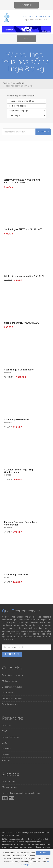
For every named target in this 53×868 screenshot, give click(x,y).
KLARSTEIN (8, 528)
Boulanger (7, 749)
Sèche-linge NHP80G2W (17, 420)
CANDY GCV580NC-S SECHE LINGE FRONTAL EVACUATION (22, 181)
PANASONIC (9, 423)
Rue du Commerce (10, 737)
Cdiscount (7, 725)
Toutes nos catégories (12, 699)
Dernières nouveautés (12, 687)
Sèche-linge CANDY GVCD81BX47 (22, 323)
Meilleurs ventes (9, 681)
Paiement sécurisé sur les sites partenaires (21, 793)
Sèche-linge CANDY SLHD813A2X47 (23, 229)
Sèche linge (19, 83)
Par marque (7, 693)
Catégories (26, 6)
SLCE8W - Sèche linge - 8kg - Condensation (19, 471)
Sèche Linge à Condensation (19, 370)
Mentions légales (10, 787)
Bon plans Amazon (11, 704)
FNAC (5, 731)
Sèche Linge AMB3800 (16, 575)
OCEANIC (7, 475)
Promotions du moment (13, 675)
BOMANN (8, 373)
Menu (29, 40)
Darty (5, 743)
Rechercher (43, 132)
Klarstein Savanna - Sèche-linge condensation (21, 523)
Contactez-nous (9, 781)
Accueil (6, 83)
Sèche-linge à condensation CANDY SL (24, 276)
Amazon (6, 760)
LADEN (7, 578)
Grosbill (5, 755)
